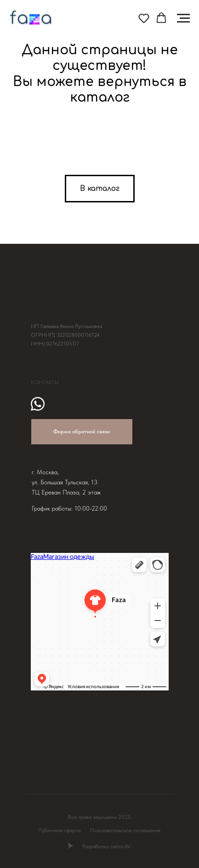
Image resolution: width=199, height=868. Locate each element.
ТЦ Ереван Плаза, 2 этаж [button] (66, 492)
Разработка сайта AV (106, 846)
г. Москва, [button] (45, 472)
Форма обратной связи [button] (82, 431)
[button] (144, 18)
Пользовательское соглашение (125, 830)
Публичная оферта (59, 830)
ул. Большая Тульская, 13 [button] (65, 482)
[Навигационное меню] (183, 18)
